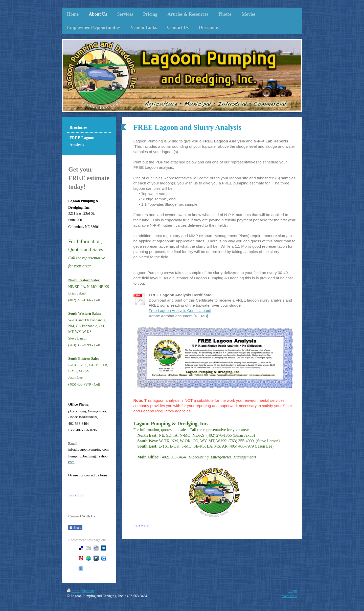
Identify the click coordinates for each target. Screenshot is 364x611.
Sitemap (88, 591)
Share (75, 528)
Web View (290, 596)
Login (293, 591)
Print (74, 591)
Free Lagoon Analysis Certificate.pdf (180, 311)
